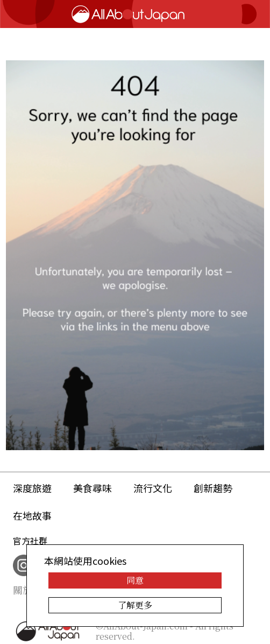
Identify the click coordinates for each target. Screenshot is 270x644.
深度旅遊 (32, 488)
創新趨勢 (213, 488)
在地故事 (32, 515)
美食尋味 (93, 488)
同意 (135, 580)
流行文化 (153, 488)
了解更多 (135, 605)
